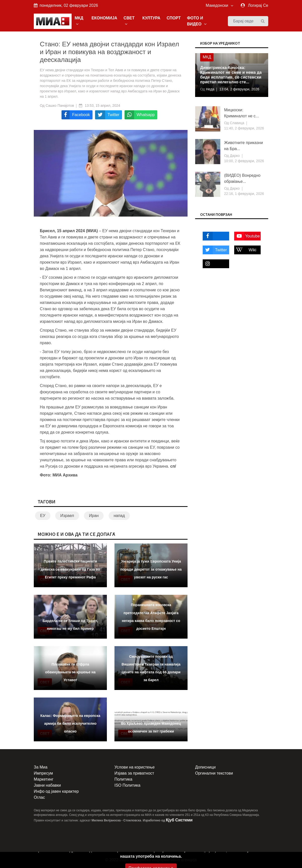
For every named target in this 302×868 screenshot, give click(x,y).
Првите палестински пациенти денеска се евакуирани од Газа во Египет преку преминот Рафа (70, 569)
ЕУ (43, 516)
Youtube (247, 236)
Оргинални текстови (214, 773)
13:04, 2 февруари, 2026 (239, 89)
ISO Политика (127, 785)
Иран (94, 516)
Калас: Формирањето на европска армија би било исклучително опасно (70, 723)
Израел (67, 516)
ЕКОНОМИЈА (104, 18)
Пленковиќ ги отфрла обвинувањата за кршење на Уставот (70, 672)
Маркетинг (44, 779)
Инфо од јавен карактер (56, 791)
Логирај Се (258, 5)
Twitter (215, 250)
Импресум (43, 773)
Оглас (39, 797)
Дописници (205, 767)
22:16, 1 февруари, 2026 (244, 194)
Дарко (234, 156)
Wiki (245, 250)
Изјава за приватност (134, 773)
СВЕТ (129, 21)
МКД (79, 21)
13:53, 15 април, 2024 (102, 106)
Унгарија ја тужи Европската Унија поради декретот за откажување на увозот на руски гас (151, 569)
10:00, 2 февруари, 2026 (244, 161)
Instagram (214, 264)
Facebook (214, 236)
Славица (237, 123)
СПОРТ (174, 18)
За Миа (41, 767)
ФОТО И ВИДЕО (197, 21)
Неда (210, 89)
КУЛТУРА (151, 18)
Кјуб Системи (179, 820)
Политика (123, 779)
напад (119, 516)
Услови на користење (134, 767)
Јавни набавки (47, 785)
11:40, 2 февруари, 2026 (244, 128)
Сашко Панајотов (60, 106)
